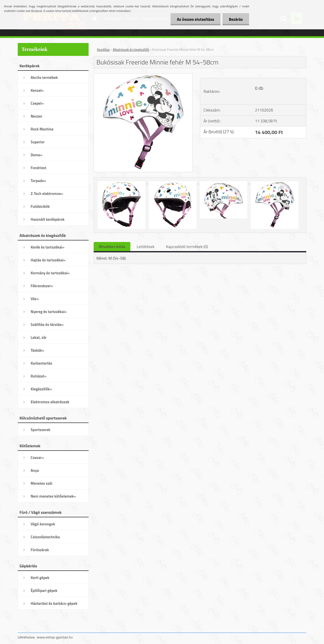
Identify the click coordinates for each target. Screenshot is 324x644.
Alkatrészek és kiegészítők (131, 50)
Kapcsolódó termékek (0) (187, 247)
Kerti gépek (40, 578)
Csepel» (37, 103)
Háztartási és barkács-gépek (54, 603)
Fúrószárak (40, 550)
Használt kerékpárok (48, 219)
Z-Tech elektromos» (47, 194)
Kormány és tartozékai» (50, 273)
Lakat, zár (39, 337)
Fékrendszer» (42, 286)
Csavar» (37, 458)
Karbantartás (41, 363)
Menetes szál (41, 483)
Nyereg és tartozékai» (49, 312)
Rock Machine (42, 129)
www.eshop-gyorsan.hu (55, 637)
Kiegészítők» (41, 389)
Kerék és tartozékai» (48, 247)
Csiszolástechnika (45, 537)
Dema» (37, 155)
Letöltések (146, 247)
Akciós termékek (44, 77)
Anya (35, 470)
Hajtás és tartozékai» (48, 260)
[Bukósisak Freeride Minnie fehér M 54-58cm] (143, 76)
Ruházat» (39, 376)
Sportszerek (40, 430)
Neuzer (36, 116)
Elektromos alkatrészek (50, 402)
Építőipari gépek (44, 591)
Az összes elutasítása (196, 19)
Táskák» (37, 350)
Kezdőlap (103, 50)
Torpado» (38, 181)
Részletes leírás (112, 247)
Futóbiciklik (40, 206)
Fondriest (38, 168)
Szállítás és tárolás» (47, 325)
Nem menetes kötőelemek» (53, 496)
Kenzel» (37, 90)
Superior (38, 142)
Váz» (35, 299)
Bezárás (236, 19)
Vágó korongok (43, 524)
